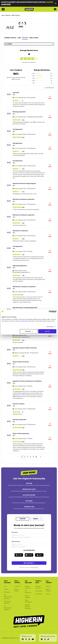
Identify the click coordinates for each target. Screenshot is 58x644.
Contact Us (17, 586)
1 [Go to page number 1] (22, 457)
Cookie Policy (39, 594)
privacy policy (25, 321)
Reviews (25, 38)
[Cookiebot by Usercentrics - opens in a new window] (50, 312)
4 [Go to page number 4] (30, 457)
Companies (7, 592)
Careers (48, 594)
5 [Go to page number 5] (33, 457)
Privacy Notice (35, 567)
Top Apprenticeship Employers (8, 597)
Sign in (36, 519)
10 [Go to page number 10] (36, 457)
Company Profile (10, 38)
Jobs (19, 38)
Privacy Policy (39, 591)
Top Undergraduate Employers (8, 608)
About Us (48, 586)
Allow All (47, 331)
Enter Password (16, 541)
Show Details (50, 327)
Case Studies (34, 38)
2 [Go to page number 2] (25, 457)
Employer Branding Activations (28, 607)
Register (23, 519)
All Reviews (29, 44)
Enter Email (15, 532)
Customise (29, 331)
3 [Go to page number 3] (28, 457)
